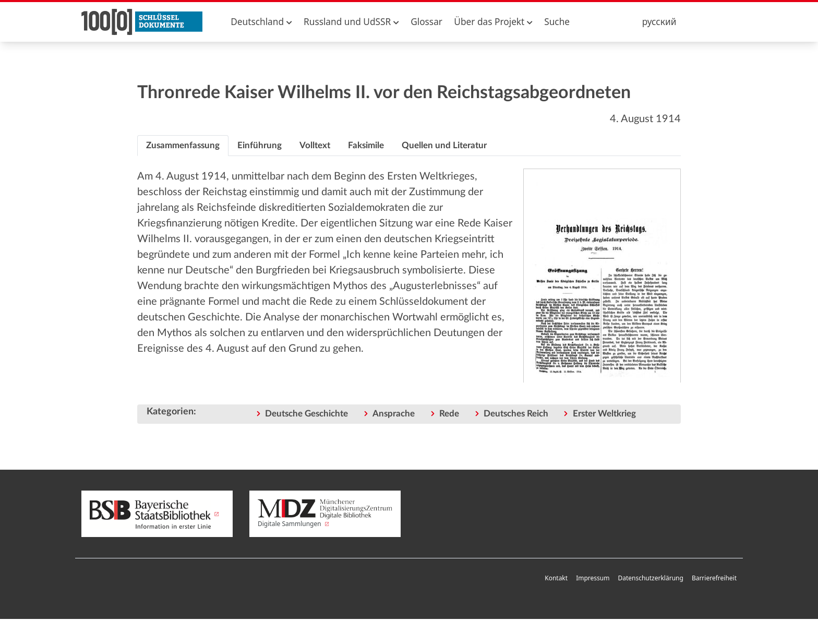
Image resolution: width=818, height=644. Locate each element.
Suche (557, 22)
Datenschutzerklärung (650, 578)
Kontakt (556, 578)
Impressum (593, 578)
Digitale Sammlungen (325, 514)
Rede (449, 414)
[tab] (183, 146)
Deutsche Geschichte (306, 414)
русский (659, 22)
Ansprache (394, 414)
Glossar (426, 22)
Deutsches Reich (516, 414)
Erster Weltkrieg (604, 414)
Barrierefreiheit (714, 578)
